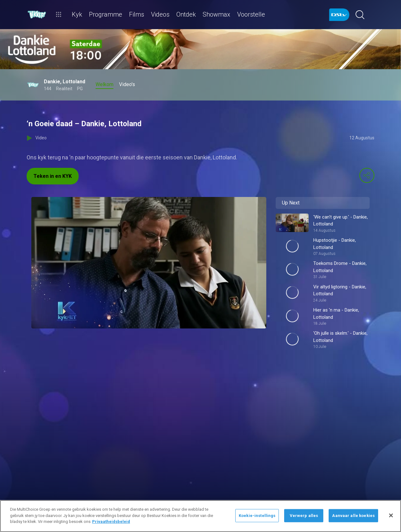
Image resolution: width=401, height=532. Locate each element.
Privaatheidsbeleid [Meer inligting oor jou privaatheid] (111, 522)
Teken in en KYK (53, 176)
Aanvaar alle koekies (353, 516)
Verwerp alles (304, 516)
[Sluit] (391, 515)
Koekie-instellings (257, 516)
